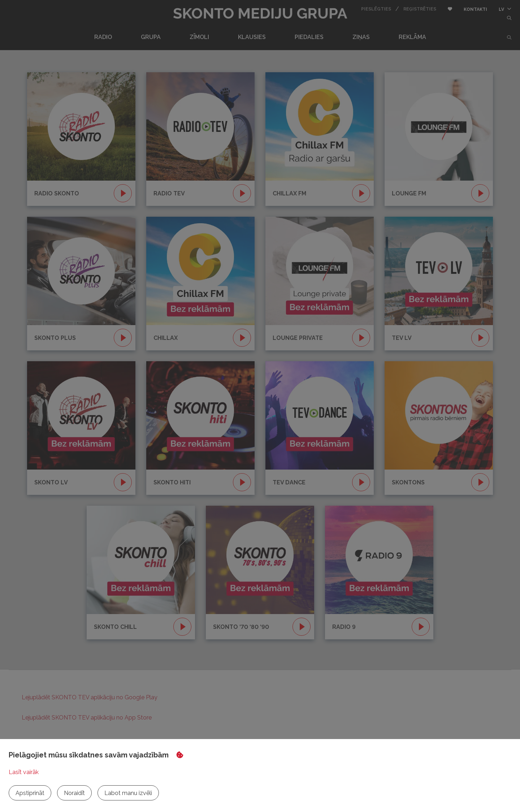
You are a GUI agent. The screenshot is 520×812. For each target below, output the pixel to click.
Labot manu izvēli (128, 793)
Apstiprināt (30, 793)
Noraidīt (74, 793)
